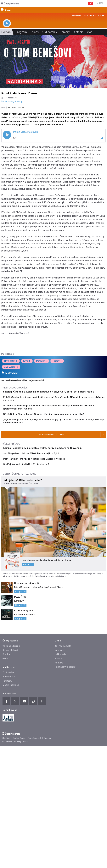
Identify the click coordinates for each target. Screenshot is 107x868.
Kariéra (58, 781)
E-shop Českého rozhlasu (20, 596)
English (47, 860)
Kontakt (59, 785)
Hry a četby (11, 421)
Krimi (27, 421)
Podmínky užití (35, 860)
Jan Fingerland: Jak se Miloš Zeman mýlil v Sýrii (42, 552)
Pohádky (42, 421)
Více (91, 32)
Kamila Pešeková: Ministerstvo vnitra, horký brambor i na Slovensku (54, 539)
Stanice (6, 777)
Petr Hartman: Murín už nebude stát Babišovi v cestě (45, 565)
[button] (102, 199)
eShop (6, 781)
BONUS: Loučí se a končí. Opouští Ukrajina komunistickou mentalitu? (55, 492)
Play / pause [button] (7, 195)
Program (76, 16)
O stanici (78, 32)
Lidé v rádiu (61, 777)
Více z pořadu (11, 535)
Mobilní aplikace (11, 807)
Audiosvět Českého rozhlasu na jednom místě (23, 441)
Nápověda (60, 773)
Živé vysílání (11, 427)
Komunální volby (11, 773)
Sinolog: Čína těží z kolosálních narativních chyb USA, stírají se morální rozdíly (60, 452)
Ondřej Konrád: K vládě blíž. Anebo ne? (37, 579)
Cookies (6, 860)
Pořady (34, 32)
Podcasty (7, 803)
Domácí (6, 32)
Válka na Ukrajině (11, 768)
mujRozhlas (7, 414)
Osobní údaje (19, 860)
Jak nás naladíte (63, 768)
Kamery (102, 16)
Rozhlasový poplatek (65, 789)
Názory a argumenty (12, 101)
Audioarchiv (90, 16)
